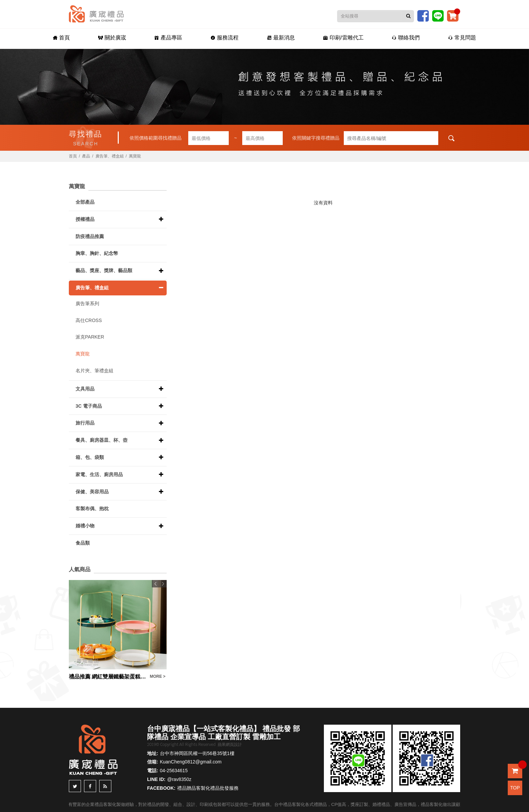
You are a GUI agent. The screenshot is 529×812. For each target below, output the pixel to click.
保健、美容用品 (92, 492)
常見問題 (462, 38)
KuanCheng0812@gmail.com (191, 762)
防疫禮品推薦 (90, 236)
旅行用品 (85, 423)
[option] (118, 630)
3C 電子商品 (89, 406)
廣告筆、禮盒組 (110, 156)
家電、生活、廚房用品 (99, 474)
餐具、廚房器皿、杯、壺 (102, 440)
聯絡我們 (406, 38)
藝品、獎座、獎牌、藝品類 (104, 270)
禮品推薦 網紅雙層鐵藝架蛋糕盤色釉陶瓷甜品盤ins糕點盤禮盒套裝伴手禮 (108, 677)
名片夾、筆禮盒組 (94, 371)
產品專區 (168, 38)
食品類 (83, 543)
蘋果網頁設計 (230, 745)
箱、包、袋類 (90, 457)
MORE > (158, 676)
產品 (86, 156)
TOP (515, 788)
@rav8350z (179, 779)
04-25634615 (174, 771)
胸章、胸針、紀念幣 (97, 253)
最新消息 (281, 38)
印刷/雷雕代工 (343, 38)
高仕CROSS (89, 320)
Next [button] (163, 584)
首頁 (61, 38)
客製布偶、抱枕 (92, 509)
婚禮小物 (85, 526)
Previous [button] (156, 584)
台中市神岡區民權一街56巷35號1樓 (197, 753)
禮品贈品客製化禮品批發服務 (208, 788)
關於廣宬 (112, 38)
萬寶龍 (135, 156)
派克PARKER (90, 337)
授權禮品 (85, 219)
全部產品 (85, 202)
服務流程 (225, 38)
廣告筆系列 (87, 303)
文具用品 (85, 389)
